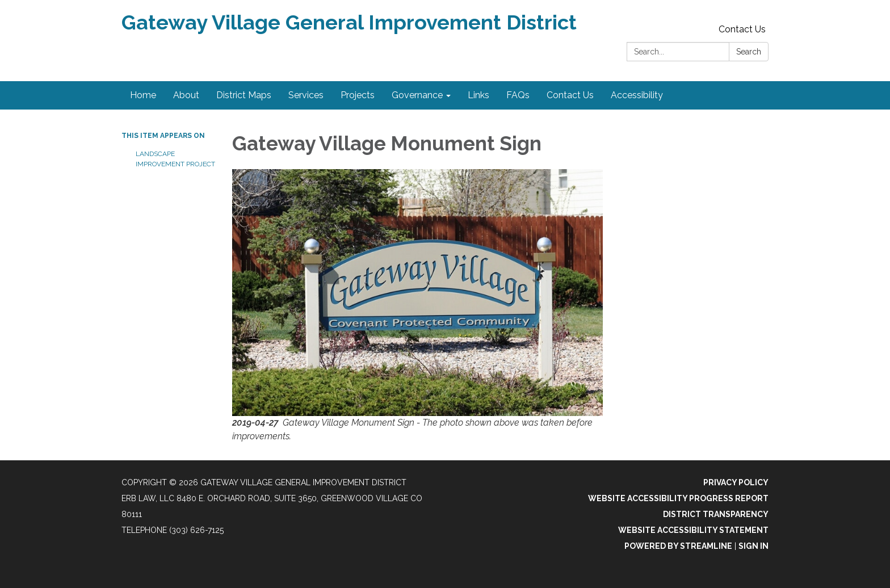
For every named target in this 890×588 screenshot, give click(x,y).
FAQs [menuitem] (518, 95)
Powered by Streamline (678, 546)
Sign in (753, 546)
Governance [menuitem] (417, 95)
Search (749, 52)
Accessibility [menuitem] (637, 95)
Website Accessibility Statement (693, 530)
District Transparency (716, 514)
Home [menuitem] (143, 95)
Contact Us (742, 29)
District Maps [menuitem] (244, 95)
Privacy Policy (736, 482)
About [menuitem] (186, 95)
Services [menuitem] (306, 95)
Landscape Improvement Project (175, 159)
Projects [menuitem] (358, 95)
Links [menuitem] (478, 95)
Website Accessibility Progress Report (678, 498)
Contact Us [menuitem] (570, 95)
